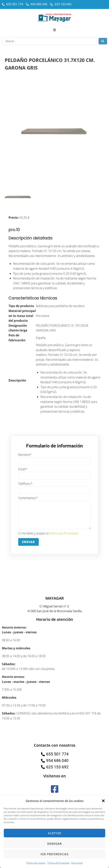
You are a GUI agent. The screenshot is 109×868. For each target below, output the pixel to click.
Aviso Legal (77, 863)
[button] (103, 801)
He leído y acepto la (48, 534)
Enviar (28, 542)
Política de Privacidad (58, 863)
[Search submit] (103, 41)
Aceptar (54, 833)
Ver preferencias (54, 854)
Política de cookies (36, 863)
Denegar (54, 844)
